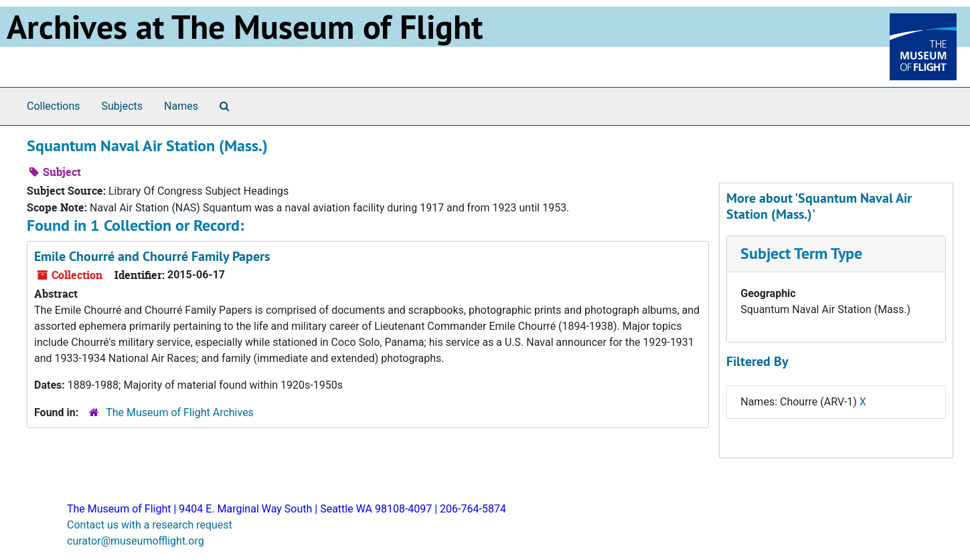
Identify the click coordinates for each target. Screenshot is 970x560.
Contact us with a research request (150, 525)
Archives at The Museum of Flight (245, 27)
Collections (54, 106)
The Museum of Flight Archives (180, 412)
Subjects (122, 106)
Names (181, 106)
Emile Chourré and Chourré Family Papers (152, 256)
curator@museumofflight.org (136, 541)
